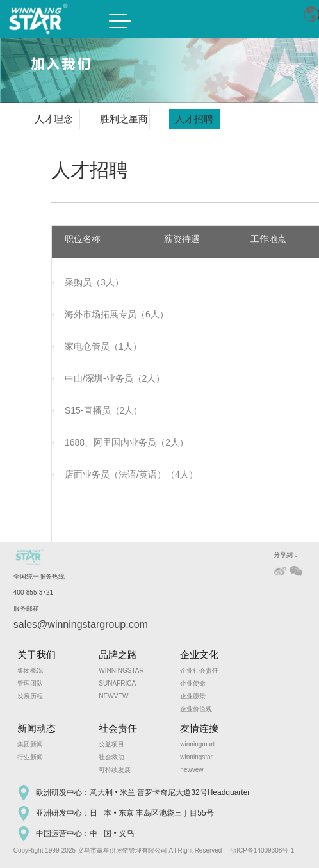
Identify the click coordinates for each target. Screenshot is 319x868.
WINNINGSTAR (121, 671)
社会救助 (111, 757)
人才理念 (54, 119)
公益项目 (111, 744)
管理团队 (30, 683)
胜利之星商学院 (124, 121)
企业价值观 (196, 709)
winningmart (197, 744)
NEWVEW (113, 696)
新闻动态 (37, 728)
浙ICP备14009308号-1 (262, 850)
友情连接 (199, 728)
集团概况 (30, 671)
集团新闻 (30, 744)
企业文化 (199, 655)
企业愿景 (193, 696)
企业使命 (193, 683)
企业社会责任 (199, 671)
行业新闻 (30, 757)
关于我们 (37, 655)
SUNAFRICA (117, 683)
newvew (192, 770)
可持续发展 (115, 770)
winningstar (196, 757)
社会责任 (118, 728)
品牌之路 (118, 655)
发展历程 (30, 696)
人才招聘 (194, 119)
